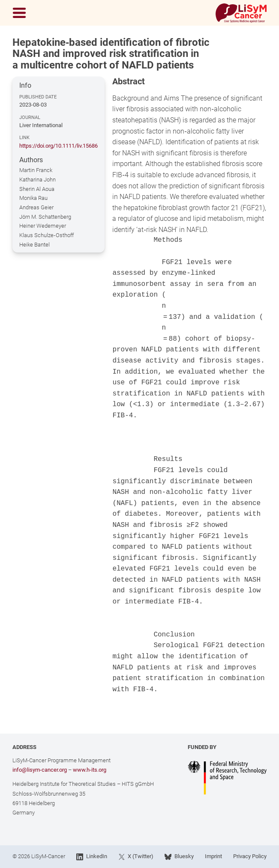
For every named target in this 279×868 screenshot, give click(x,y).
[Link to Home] (241, 13)
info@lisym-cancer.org (40, 770)
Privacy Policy (250, 856)
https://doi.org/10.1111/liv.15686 (58, 146)
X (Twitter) (136, 856)
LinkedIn (91, 856)
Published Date (38, 97)
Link (24, 137)
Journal (30, 117)
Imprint (213, 856)
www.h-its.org (90, 770)
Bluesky (179, 856)
